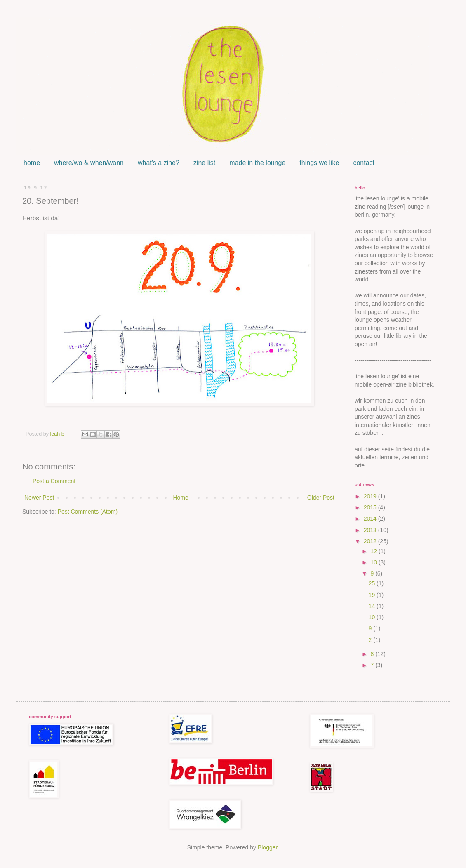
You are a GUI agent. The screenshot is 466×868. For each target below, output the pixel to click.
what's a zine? (159, 163)
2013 (371, 530)
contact (364, 163)
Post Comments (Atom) (88, 512)
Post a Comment (54, 481)
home (32, 163)
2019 (371, 496)
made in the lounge (257, 163)
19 (373, 595)
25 (373, 583)
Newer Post (39, 498)
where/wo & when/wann (89, 163)
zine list (204, 163)
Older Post (321, 498)
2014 (371, 519)
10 (374, 562)
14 (373, 606)
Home (180, 498)
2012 (371, 541)
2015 (371, 507)
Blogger (267, 847)
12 (374, 551)
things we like (319, 163)
